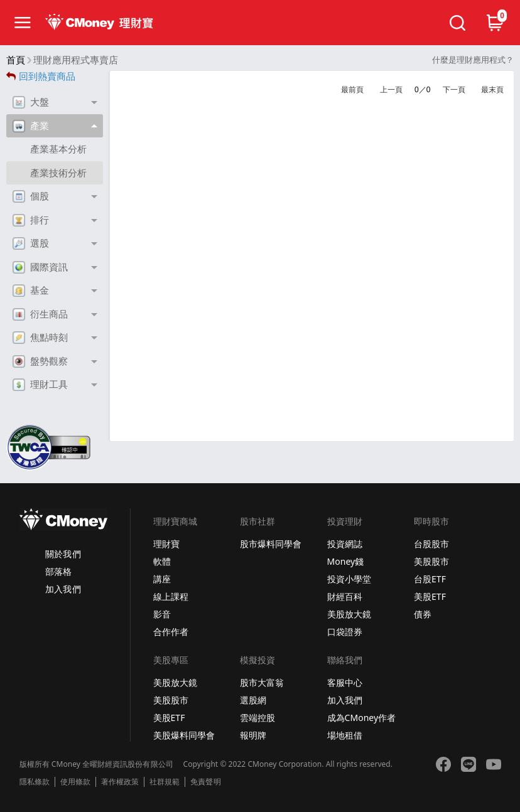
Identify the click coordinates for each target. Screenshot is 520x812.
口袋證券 (345, 632)
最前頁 (352, 90)
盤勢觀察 (40, 361)
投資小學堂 (349, 579)
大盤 (31, 102)
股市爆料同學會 (271, 544)
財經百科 (345, 596)
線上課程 (171, 596)
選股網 (253, 700)
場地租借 (345, 735)
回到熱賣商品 (41, 76)
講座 (162, 579)
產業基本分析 (58, 149)
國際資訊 (40, 267)
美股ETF (430, 596)
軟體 (162, 561)
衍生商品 (40, 314)
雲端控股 (257, 718)
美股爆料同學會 (184, 735)
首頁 (16, 60)
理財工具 (40, 385)
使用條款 (75, 782)
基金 (31, 291)
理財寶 (166, 544)
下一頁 (454, 90)
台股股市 (431, 544)
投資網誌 (345, 544)
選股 (31, 243)
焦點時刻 (40, 338)
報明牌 (253, 735)
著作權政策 (120, 782)
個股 (31, 196)
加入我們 (63, 589)
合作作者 (171, 632)
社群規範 (165, 782)
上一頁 (391, 90)
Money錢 (346, 561)
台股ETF (430, 579)
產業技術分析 (58, 173)
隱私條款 (35, 782)
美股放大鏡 (349, 614)
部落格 (58, 571)
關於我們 (63, 554)
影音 (162, 614)
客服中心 (345, 682)
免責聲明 (205, 782)
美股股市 (431, 561)
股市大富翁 (262, 682)
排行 (31, 220)
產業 (31, 126)
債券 (423, 614)
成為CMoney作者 (362, 718)
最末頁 (492, 90)
